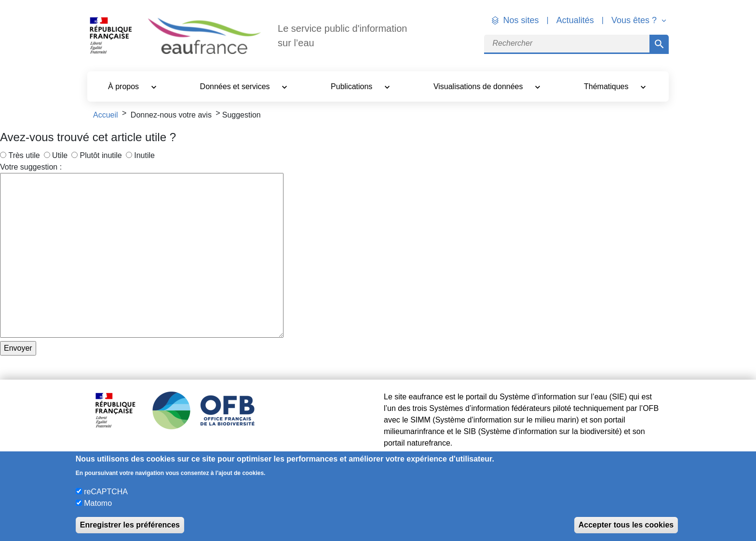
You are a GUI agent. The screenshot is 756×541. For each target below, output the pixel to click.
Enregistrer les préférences (130, 525)
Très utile (24, 155)
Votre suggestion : (31, 167)
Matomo (98, 503)
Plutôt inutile (101, 155)
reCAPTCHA (106, 492)
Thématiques (607, 86)
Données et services (236, 86)
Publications (353, 86)
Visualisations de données (479, 86)
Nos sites (521, 20)
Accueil (106, 115)
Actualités (575, 20)
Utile (60, 155)
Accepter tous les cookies (626, 525)
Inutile (144, 155)
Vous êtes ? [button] (635, 20)
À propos (124, 86)
